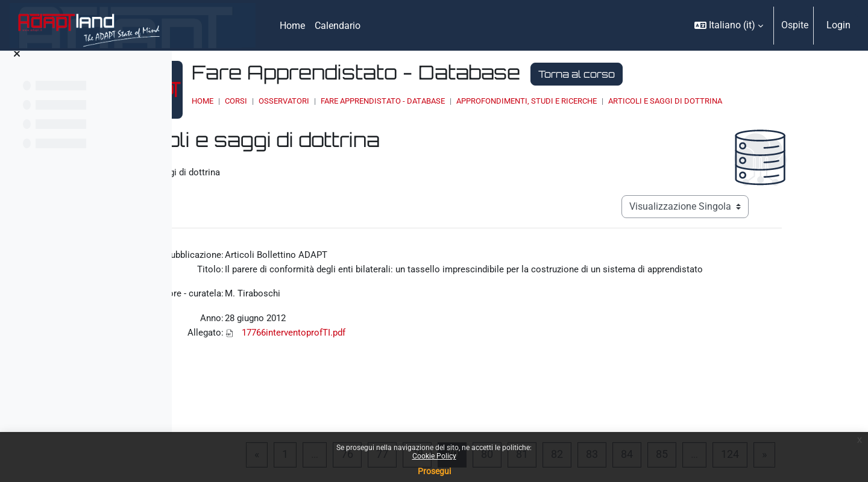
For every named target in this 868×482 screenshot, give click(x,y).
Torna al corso (688, 74)
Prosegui (434, 471)
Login (838, 25)
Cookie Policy (434, 456)
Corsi (348, 101)
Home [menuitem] (292, 26)
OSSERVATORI (395, 101)
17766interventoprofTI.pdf (371, 335)
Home (314, 101)
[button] (729, 25)
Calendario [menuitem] (338, 26)
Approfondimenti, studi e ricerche (638, 101)
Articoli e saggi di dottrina (777, 101)
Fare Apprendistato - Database (494, 101)
